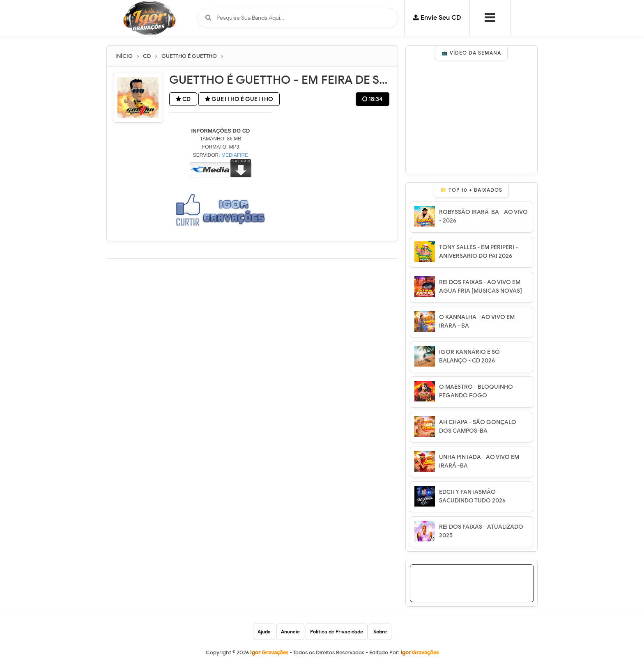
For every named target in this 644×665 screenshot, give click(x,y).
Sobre (380, 632)
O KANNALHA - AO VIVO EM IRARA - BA (477, 321)
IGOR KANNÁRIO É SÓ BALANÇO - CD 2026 (469, 356)
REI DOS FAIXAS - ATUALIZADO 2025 (481, 531)
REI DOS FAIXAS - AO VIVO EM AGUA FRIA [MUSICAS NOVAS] (481, 287)
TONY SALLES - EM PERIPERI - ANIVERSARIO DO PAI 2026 (478, 252)
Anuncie (290, 632)
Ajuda (264, 632)
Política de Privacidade (337, 632)
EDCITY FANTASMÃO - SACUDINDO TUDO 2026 (472, 496)
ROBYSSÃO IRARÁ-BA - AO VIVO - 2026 (483, 216)
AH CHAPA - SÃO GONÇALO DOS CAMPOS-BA (478, 427)
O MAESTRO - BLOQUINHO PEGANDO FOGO (476, 391)
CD (183, 99)
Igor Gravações (420, 652)
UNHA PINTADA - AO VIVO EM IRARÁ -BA (479, 461)
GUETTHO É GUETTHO (239, 99)
